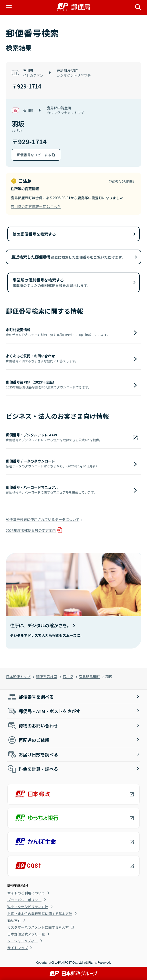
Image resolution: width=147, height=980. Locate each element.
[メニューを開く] (9, 7)
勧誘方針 (14, 920)
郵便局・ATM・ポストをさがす (44, 711)
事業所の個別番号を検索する (52, 282)
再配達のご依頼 (28, 740)
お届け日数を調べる (33, 754)
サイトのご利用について (26, 893)
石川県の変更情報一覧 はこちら (36, 206)
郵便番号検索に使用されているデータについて (43, 519)
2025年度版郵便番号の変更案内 (31, 530)
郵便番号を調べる (31, 697)
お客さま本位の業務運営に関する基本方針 (40, 914)
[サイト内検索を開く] (138, 7)
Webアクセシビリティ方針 (28, 907)
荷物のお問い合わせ (33, 726)
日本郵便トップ (18, 677)
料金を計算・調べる (33, 769)
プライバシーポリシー (24, 900)
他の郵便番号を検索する (34, 234)
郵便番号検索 (46, 677)
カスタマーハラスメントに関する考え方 (38, 927)
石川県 (68, 677)
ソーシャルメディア (23, 941)
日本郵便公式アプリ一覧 (26, 934)
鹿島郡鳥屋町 (89, 677)
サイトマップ (18, 948)
